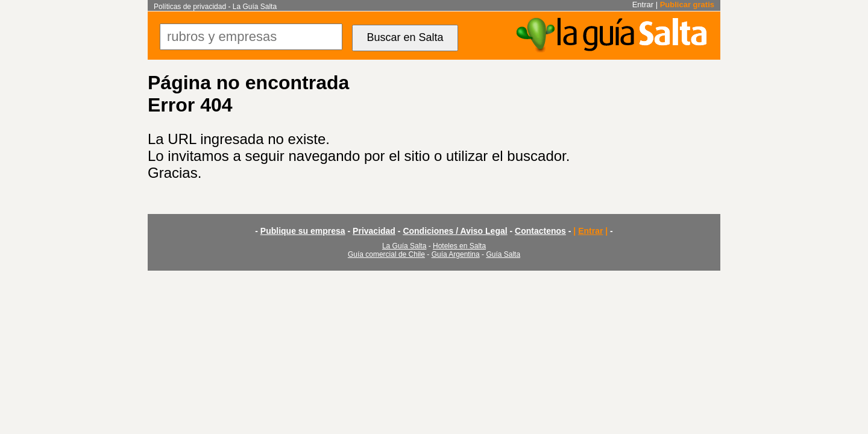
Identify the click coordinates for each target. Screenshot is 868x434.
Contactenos (540, 231)
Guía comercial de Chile (386, 254)
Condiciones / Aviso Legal (455, 231)
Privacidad (374, 231)
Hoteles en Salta (459, 246)
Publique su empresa (303, 231)
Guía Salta (503, 254)
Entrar (643, 5)
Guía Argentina (456, 254)
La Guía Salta (404, 246)
